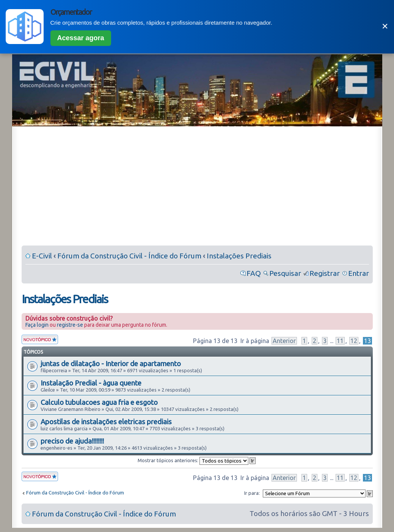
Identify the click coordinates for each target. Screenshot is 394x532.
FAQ (254, 273)
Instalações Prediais (239, 256)
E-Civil (42, 256)
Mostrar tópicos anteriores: (197, 460)
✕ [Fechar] (385, 26)
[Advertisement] (197, 187)
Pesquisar (285, 273)
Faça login (37, 325)
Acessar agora (81, 38)
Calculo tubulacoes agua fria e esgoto (99, 402)
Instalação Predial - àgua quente (91, 383)
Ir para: (252, 493)
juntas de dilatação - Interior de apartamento (111, 364)
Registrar (325, 273)
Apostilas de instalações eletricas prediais (106, 422)
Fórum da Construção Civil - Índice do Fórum (129, 256)
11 (340, 341)
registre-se (70, 325)
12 (354, 341)
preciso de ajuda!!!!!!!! (72, 441)
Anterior (284, 341)
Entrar (359, 273)
